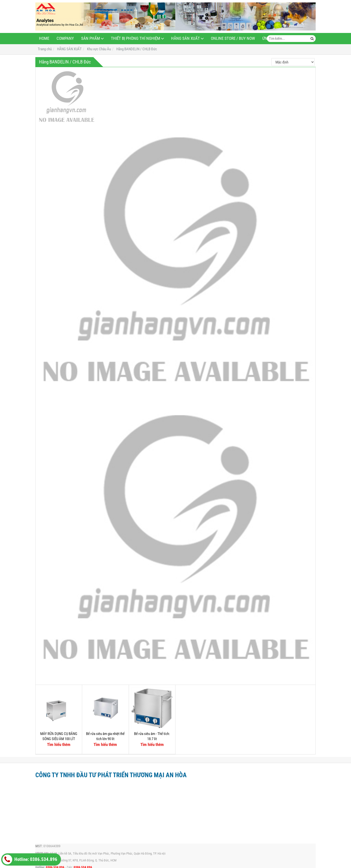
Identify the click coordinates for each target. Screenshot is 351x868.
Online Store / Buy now (233, 38)
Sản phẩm (91, 38)
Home (44, 38)
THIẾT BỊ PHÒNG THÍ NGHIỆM (136, 38)
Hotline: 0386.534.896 (30, 859)
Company (65, 38)
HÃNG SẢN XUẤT (185, 38)
